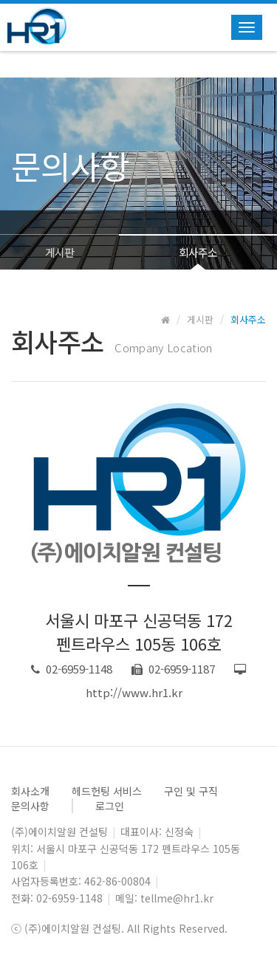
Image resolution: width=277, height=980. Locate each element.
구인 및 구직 (191, 791)
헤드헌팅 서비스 (107, 791)
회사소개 (30, 791)
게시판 (59, 252)
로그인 (110, 806)
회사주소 (198, 252)
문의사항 (30, 806)
